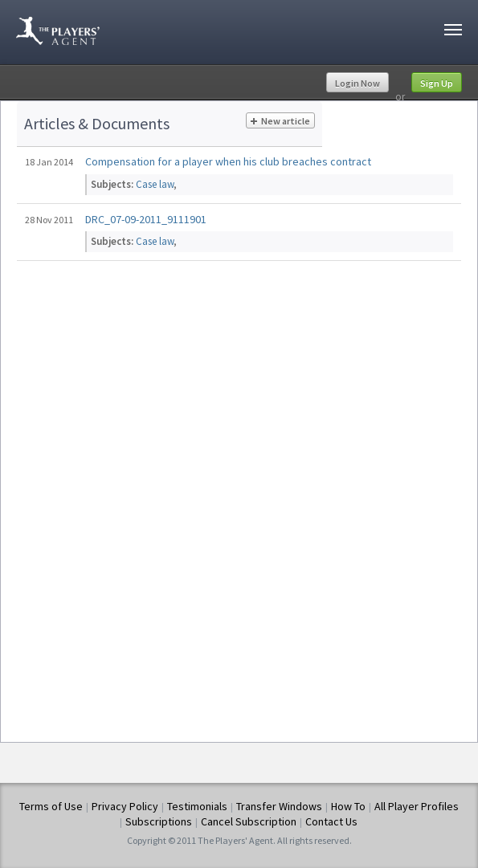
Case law (155, 184)
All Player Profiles (417, 806)
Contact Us (331, 821)
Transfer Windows (279, 806)
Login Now (357, 83)
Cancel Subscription (249, 821)
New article (280, 121)
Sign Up (437, 83)
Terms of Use (51, 806)
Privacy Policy (125, 806)
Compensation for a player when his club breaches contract (228, 161)
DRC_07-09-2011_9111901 (146, 219)
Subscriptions (159, 821)
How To (348, 806)
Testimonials (197, 806)
